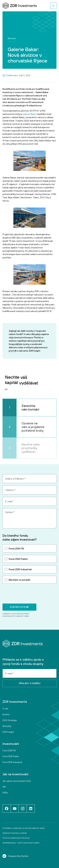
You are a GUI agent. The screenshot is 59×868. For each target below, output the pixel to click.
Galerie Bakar (29, 114)
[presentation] (26, 594)
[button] (53, 6)
